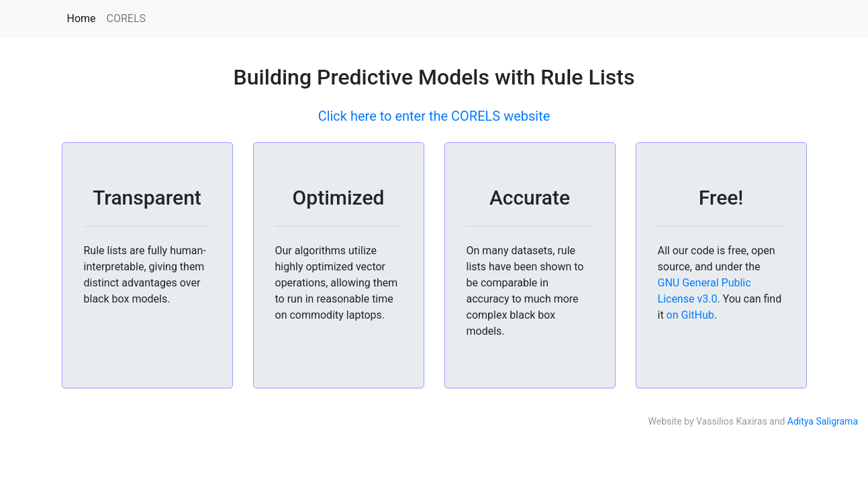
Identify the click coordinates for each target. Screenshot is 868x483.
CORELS (127, 18)
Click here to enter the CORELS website (434, 116)
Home (82, 18)
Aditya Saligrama (823, 421)
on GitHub (690, 315)
